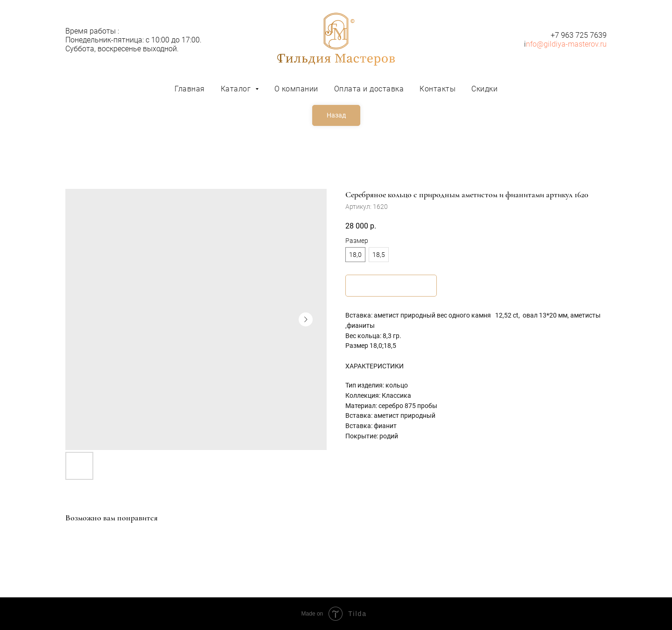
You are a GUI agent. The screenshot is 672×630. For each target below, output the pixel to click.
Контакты (437, 89)
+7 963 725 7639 (579, 35)
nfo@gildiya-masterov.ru (566, 44)
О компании (296, 89)
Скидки (484, 89)
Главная (190, 89)
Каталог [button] (237, 89)
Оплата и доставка (369, 89)
